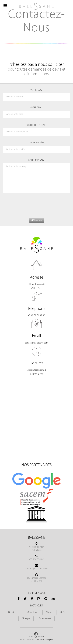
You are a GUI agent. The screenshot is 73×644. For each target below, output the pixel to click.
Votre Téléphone (36, 125)
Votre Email (36, 108)
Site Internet (13, 612)
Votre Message (37, 160)
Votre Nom (36, 90)
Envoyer (37, 220)
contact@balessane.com (37, 343)
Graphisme (32, 612)
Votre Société (37, 143)
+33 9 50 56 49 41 (37, 316)
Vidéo (63, 612)
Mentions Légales (45, 640)
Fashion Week (45, 619)
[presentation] (29, 206)
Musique (26, 619)
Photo (49, 612)
